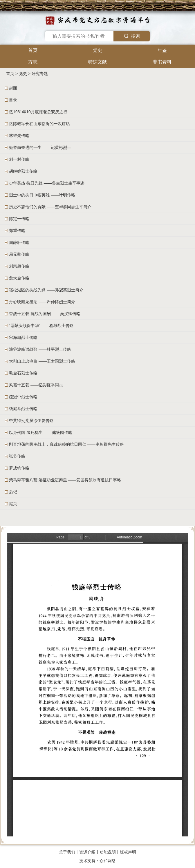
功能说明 (108, 852)
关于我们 (67, 852)
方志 (33, 62)
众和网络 (108, 861)
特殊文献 (98, 62)
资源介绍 (87, 852)
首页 (33, 50)
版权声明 (128, 852)
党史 (98, 50)
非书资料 (162, 62)
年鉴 (162, 50)
